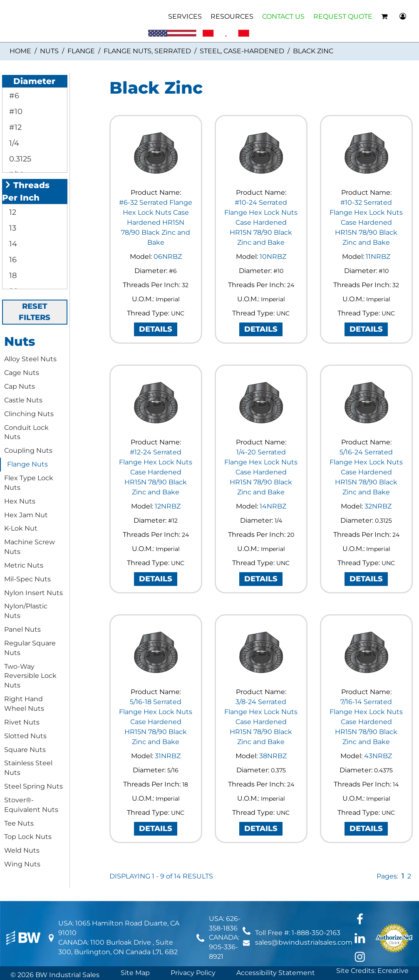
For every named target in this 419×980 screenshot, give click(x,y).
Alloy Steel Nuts (30, 359)
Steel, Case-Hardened (242, 51)
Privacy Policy (193, 973)
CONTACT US (283, 16)
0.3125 (19, 159)
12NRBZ (168, 506)
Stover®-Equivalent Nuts (31, 805)
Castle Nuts (23, 400)
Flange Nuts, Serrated (147, 51)
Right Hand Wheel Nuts (24, 704)
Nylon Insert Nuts (33, 593)
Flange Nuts (27, 464)
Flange (81, 51)
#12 (14, 127)
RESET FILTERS (35, 312)
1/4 (13, 143)
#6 (13, 96)
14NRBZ (273, 506)
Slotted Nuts (25, 736)
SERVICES (185, 16)
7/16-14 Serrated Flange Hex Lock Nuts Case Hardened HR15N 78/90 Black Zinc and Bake (366, 722)
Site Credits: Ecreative (372, 971)
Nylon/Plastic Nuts (26, 611)
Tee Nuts (19, 823)
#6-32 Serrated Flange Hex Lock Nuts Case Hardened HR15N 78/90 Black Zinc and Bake (156, 222)
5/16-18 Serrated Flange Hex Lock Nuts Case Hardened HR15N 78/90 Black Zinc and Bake (156, 722)
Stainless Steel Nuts (28, 768)
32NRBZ (378, 506)
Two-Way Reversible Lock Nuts (30, 676)
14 (12, 244)
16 (12, 260)
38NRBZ (273, 756)
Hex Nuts (20, 501)
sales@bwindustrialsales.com (304, 942)
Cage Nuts (22, 373)
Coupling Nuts (28, 450)
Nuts (49, 51)
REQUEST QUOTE (343, 16)
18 (12, 275)
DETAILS (156, 329)
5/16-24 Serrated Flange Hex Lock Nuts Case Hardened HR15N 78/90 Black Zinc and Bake (366, 472)
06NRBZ (168, 257)
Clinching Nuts (29, 414)
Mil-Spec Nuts (27, 579)
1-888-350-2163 (316, 933)
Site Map (135, 973)
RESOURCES (232, 16)
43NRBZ (378, 756)
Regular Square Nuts (30, 648)
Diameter (30, 81)
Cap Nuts (20, 386)
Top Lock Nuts (28, 837)
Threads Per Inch (26, 191)
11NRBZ (378, 257)
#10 (15, 112)
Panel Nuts (22, 629)
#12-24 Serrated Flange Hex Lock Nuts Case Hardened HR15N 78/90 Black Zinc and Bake (156, 472)
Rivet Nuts (22, 722)
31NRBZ (168, 756)
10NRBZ (273, 257)
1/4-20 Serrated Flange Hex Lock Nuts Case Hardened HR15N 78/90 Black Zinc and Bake (261, 472)
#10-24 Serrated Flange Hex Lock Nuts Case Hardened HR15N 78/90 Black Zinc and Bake (261, 222)
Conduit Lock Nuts (26, 432)
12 (12, 212)
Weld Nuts (22, 850)
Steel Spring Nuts (33, 786)
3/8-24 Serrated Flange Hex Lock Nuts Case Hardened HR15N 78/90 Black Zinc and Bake (261, 722)
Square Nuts (25, 750)
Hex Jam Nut (26, 515)
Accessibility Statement (276, 973)
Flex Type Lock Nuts (29, 483)
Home (20, 51)
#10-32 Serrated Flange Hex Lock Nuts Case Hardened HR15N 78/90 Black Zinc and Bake (366, 222)
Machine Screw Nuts (30, 547)
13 (12, 228)
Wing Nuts (22, 864)
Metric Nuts (24, 565)
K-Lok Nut (21, 528)
